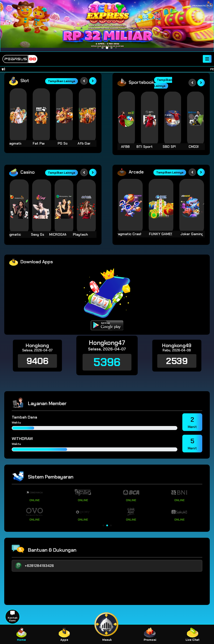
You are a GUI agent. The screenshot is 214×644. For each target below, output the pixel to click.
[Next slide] (93, 81)
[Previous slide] (84, 81)
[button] (103, 525)
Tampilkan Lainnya (61, 81)
